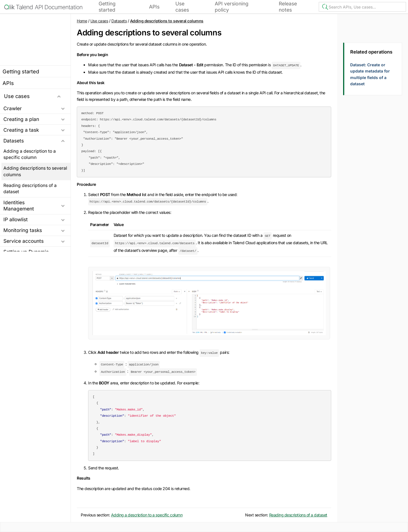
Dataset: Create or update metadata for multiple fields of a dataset (370, 74)
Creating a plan (21, 119)
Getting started (107, 7)
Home (82, 21)
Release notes (288, 7)
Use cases (182, 7)
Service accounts (24, 241)
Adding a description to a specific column (30, 154)
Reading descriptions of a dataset (30, 188)
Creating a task (21, 130)
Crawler (13, 108)
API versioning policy (232, 7)
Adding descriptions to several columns (35, 171)
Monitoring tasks (23, 230)
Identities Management (19, 206)
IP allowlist (16, 219)
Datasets (14, 141)
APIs (154, 7)
